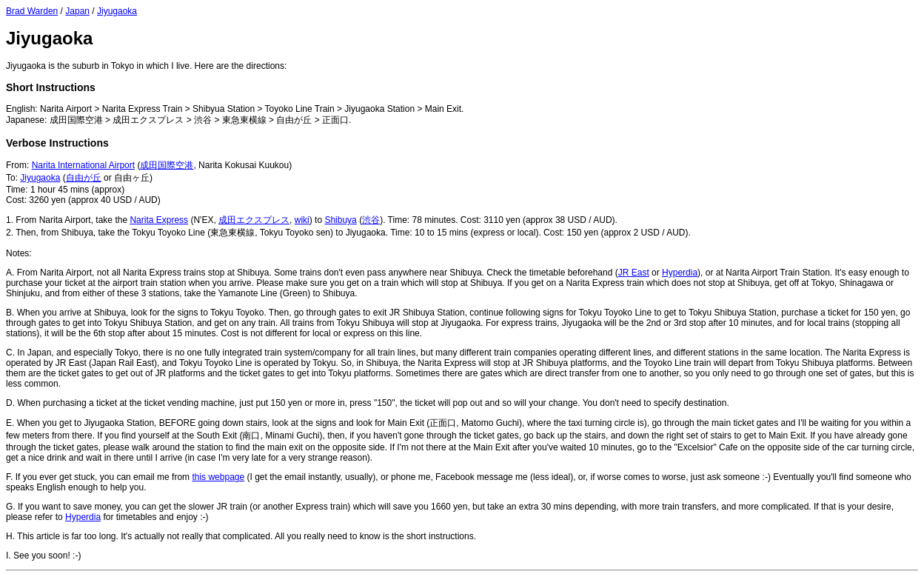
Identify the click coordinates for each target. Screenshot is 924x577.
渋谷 (371, 220)
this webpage (218, 477)
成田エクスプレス (254, 220)
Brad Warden (32, 11)
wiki (302, 220)
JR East (634, 273)
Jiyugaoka (117, 11)
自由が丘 (84, 178)
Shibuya (340, 220)
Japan (77, 11)
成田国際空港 (167, 165)
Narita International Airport (83, 165)
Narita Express (159, 220)
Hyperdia (680, 273)
